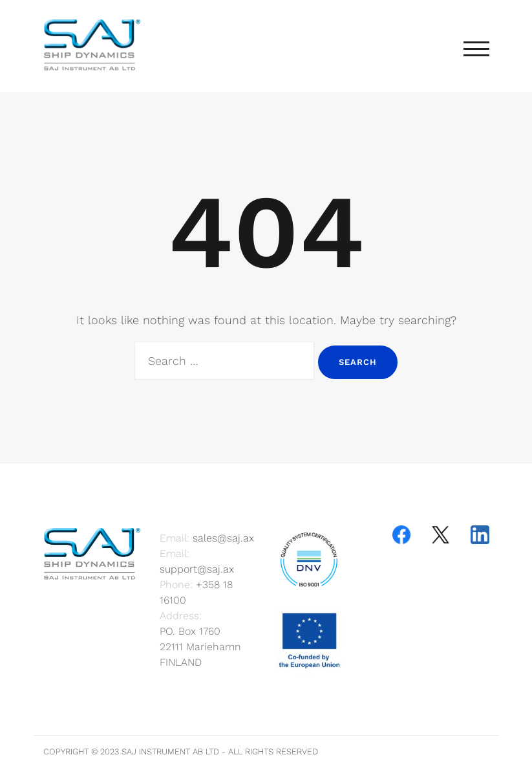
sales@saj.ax (223, 538)
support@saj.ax (197, 569)
